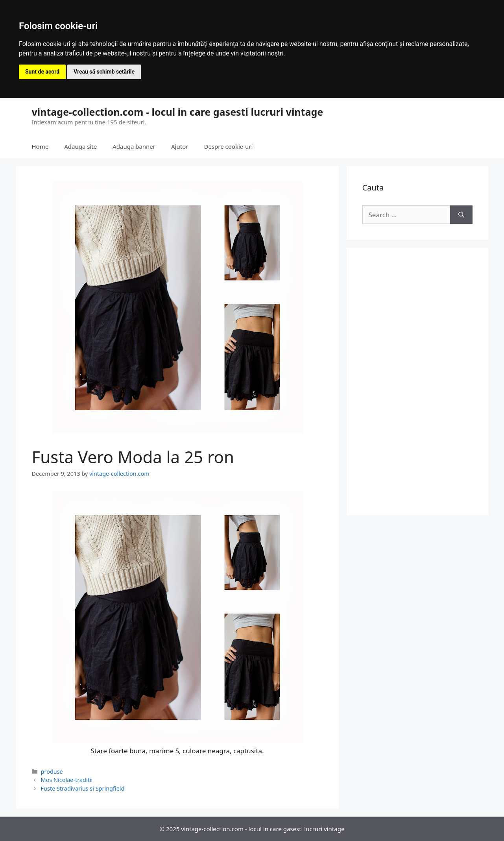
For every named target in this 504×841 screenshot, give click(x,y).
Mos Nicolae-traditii (67, 780)
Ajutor (180, 146)
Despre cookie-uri (228, 146)
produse (52, 772)
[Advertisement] (417, 381)
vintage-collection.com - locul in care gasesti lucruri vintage (178, 112)
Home (40, 146)
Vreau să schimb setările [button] (104, 72)
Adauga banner (134, 146)
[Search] (461, 215)
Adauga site (80, 146)
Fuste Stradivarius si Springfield (83, 788)
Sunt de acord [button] (42, 72)
